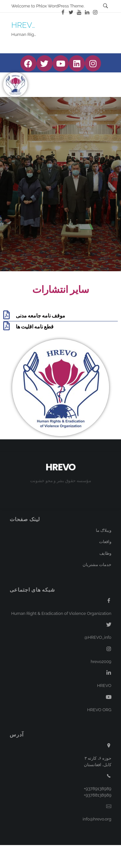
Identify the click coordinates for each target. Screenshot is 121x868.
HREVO (25, 25)
